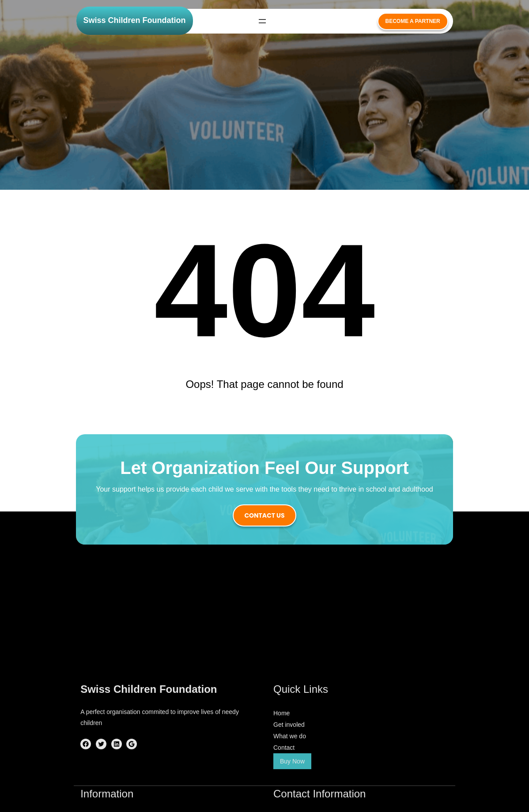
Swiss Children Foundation (135, 20)
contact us (264, 515)
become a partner (413, 21)
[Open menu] (262, 21)
